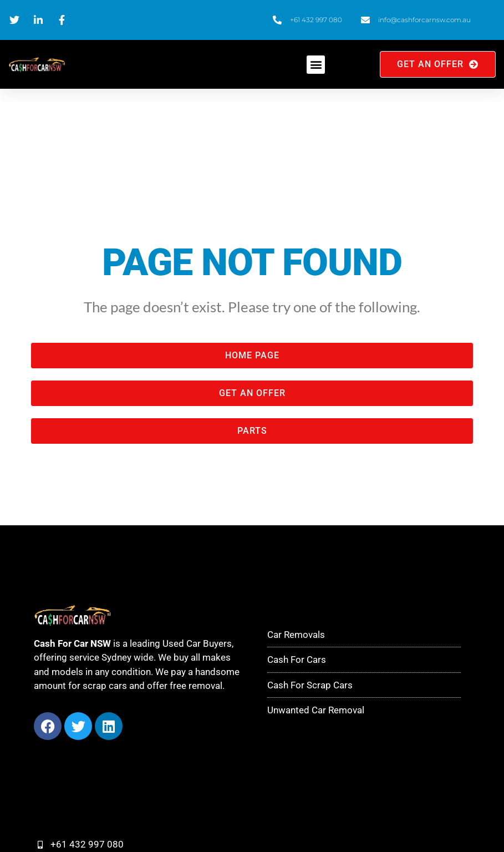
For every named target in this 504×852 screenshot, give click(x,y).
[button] (316, 65)
